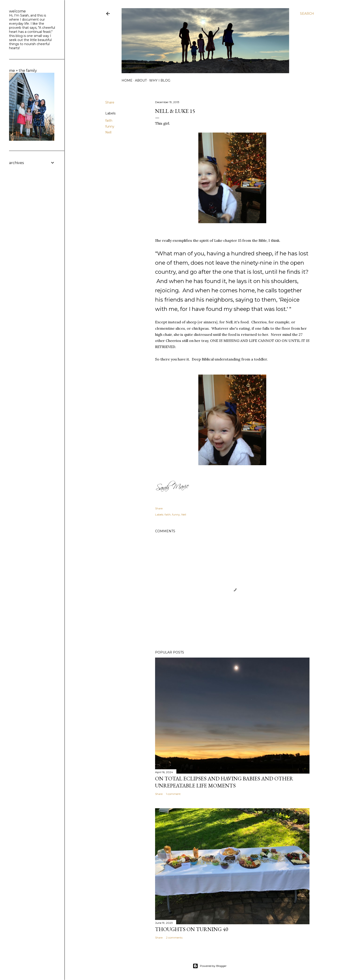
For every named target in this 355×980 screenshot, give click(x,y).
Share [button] (110, 102)
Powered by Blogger (210, 966)
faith (109, 121)
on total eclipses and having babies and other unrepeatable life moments (224, 782)
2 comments (174, 938)
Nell (108, 132)
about (141, 80)
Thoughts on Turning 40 (192, 929)
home (127, 80)
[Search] (307, 14)
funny (110, 126)
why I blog (160, 80)
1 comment (173, 794)
